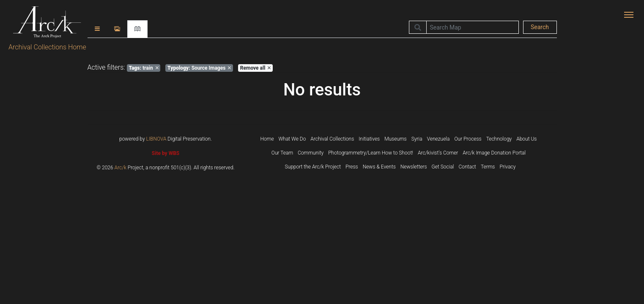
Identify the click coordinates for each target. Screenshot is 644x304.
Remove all (255, 68)
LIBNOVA (156, 139)
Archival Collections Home (47, 47)
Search (540, 27)
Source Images (199, 68)
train (143, 68)
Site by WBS (166, 153)
